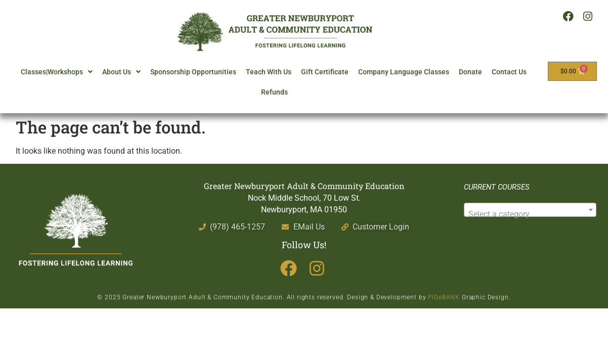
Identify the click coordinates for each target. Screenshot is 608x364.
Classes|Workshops (57, 72)
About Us (121, 72)
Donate (470, 72)
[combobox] (530, 210)
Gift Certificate (325, 72)
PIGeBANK (444, 297)
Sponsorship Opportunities (193, 72)
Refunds (274, 92)
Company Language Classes (404, 72)
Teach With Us (269, 72)
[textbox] (530, 214)
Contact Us (509, 72)
